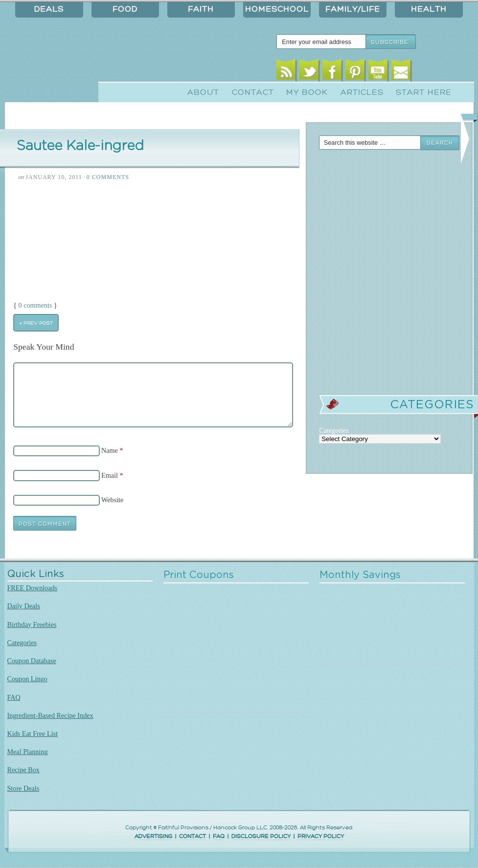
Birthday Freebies (32, 624)
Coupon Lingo (27, 679)
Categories (22, 643)
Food (125, 9)
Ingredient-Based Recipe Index (50, 715)
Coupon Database (32, 661)
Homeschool (277, 9)
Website (112, 500)
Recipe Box (23, 770)
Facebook (332, 72)
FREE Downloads (33, 588)
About (203, 92)
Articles (362, 92)
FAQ (14, 697)
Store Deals (23, 788)
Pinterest (355, 72)
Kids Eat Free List (33, 734)
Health (429, 9)
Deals (49, 9)
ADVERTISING (153, 836)
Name (110, 450)
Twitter (309, 72)
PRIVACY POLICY (321, 836)
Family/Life (353, 9)
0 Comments (108, 177)
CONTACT (193, 836)
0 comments (35, 305)
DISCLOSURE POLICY (261, 836)
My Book (307, 92)
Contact (253, 92)
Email (401, 72)
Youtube (378, 72)
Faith (201, 9)
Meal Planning (28, 752)
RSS (286, 72)
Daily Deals (24, 606)
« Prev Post (36, 323)
